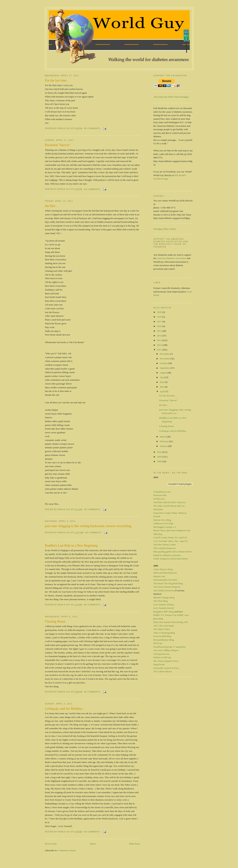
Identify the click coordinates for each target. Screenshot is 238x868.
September (165, 368)
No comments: (93, 128)
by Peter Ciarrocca (177, 502)
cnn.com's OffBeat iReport (166, 650)
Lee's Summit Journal (164, 608)
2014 (160, 336)
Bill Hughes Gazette (163, 527)
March (163, 437)
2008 (160, 461)
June (162, 382)
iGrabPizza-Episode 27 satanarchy (170, 647)
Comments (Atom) (67, 850)
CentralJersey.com (162, 492)
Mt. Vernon (159, 661)
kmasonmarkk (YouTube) (165, 580)
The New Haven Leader (165, 545)
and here (179, 612)
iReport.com (159, 576)
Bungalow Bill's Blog (164, 612)
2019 (160, 317)
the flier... (51, 206)
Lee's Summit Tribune (164, 605)
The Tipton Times (162, 629)
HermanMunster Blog (164, 640)
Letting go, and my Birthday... (65, 709)
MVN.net (158, 643)
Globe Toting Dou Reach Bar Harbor (171, 559)
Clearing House (55, 621)
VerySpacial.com (161, 654)
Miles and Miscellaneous (165, 573)
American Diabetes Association (171, 258)
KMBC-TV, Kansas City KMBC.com (171, 615)
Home (93, 844)
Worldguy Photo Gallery (165, 229)
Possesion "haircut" (58, 145)
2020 (160, 312)
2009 (160, 457)
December (165, 354)
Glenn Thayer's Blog (163, 569)
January (164, 446)
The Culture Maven (163, 671)
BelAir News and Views (165, 530)
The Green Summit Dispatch (167, 587)
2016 (160, 326)
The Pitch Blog (161, 601)
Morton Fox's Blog (162, 520)
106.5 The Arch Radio (164, 626)
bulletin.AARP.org (162, 657)
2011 (160, 350)
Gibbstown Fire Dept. (164, 523)
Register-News (172, 661)
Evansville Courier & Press (166, 668)
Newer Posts (51, 844)
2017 (160, 321)
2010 (160, 452)
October (164, 363)
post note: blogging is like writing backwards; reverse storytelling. (89, 526)
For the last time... (57, 80)
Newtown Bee (160, 495)
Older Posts (134, 844)
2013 (160, 340)
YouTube (158, 619)
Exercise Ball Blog (162, 636)
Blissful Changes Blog (164, 597)
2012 (160, 345)
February (164, 441)
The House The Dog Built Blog (168, 583)
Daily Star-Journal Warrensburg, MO (171, 622)
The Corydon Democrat (165, 548)
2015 (160, 331)
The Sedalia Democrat (164, 590)
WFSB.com (159, 499)
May (162, 387)
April (163, 391)
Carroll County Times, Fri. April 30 (170, 537)
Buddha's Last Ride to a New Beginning (71, 546)
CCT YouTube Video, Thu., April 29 (171, 541)
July (162, 377)
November (165, 359)
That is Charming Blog (164, 633)
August (163, 373)
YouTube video (161, 502)
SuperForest (159, 664)
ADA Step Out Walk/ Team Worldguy (171, 97)
